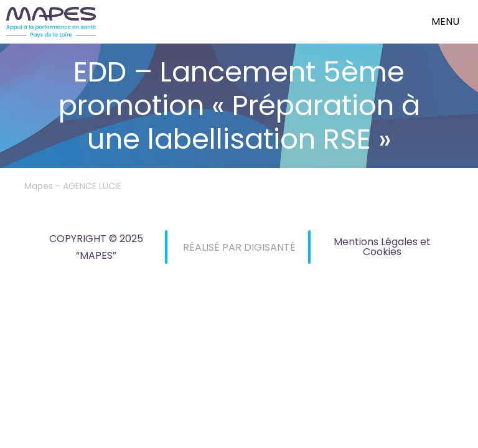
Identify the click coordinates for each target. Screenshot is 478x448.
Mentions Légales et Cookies (382, 247)
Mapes (39, 186)
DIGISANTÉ (270, 247)
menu (445, 21)
